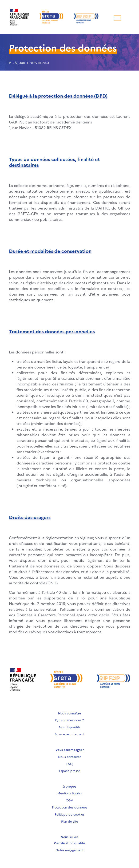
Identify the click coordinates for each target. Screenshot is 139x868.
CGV (69, 800)
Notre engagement (69, 850)
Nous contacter (69, 757)
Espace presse (70, 771)
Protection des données (70, 807)
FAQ (69, 764)
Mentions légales (70, 793)
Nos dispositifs (70, 727)
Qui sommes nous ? (69, 720)
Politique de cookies (70, 814)
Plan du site (70, 821)
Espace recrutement (69, 734)
